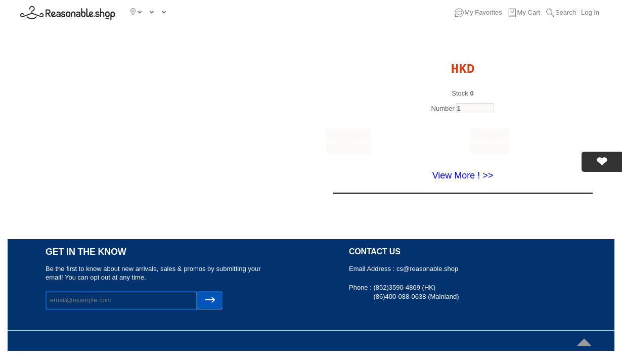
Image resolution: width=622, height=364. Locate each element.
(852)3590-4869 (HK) (404, 287)
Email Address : (373, 269)
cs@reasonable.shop (427, 269)
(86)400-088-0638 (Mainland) (416, 297)
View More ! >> (463, 175)
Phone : (361, 287)
